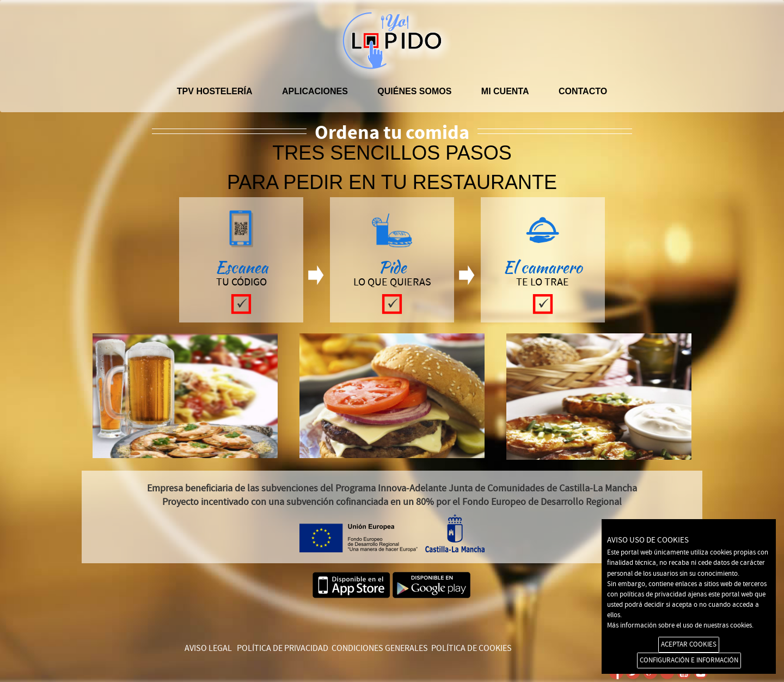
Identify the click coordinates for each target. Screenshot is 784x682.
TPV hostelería (215, 91)
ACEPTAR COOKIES (689, 644)
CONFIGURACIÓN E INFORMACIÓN (689, 660)
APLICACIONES (315, 91)
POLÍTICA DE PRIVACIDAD (283, 648)
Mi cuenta (505, 91)
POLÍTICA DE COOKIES (471, 648)
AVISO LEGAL (208, 648)
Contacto (583, 91)
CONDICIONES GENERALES (380, 648)
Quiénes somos (414, 91)
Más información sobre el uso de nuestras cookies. (680, 625)
